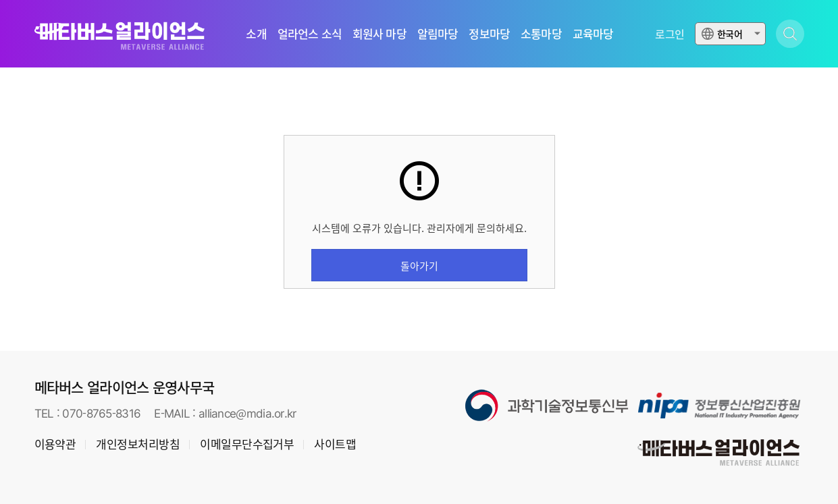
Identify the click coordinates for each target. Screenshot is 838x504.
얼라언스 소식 (310, 34)
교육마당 (593, 34)
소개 (256, 34)
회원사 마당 (379, 34)
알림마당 (438, 34)
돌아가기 (419, 266)
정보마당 (489, 34)
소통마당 (541, 34)
